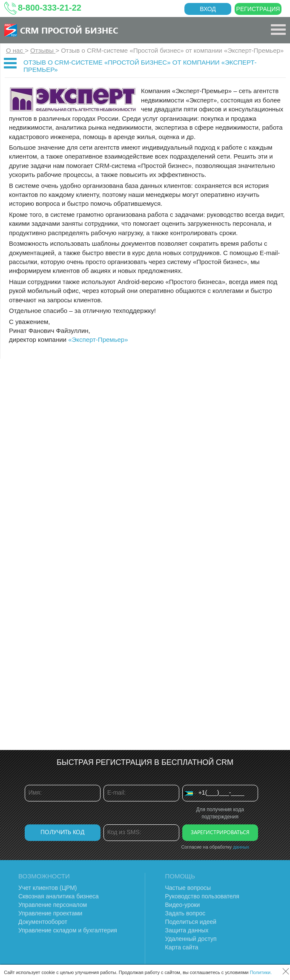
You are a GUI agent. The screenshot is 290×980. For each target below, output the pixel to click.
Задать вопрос (185, 913)
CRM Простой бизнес (69, 30)
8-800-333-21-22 (50, 8)
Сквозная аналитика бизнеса (59, 896)
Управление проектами (50, 913)
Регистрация (258, 9)
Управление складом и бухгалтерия (68, 930)
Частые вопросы (188, 888)
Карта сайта (182, 947)
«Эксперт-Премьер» (98, 339)
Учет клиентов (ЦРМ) (48, 888)
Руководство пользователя (202, 896)
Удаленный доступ (191, 939)
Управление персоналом (53, 905)
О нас (15, 50)
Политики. (261, 972)
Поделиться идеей (191, 922)
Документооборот (43, 922)
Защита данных (187, 930)
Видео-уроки (183, 905)
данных (241, 847)
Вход (208, 9)
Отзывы (43, 50)
